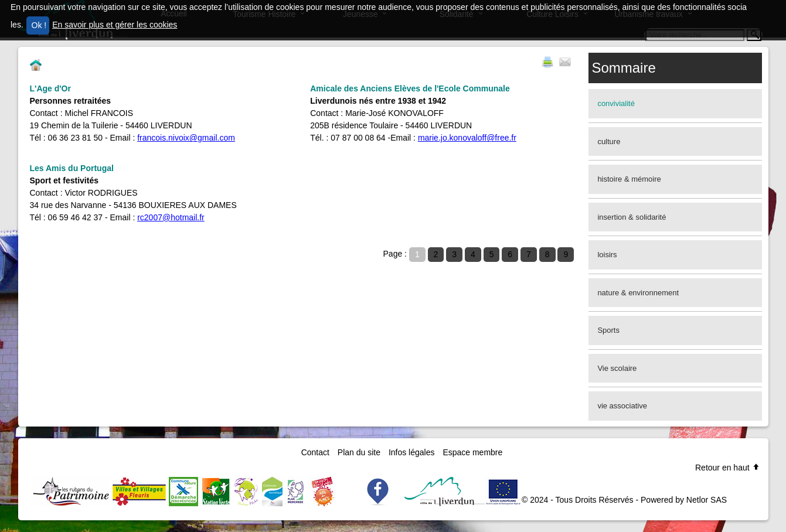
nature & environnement (638, 293)
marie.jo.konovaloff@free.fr (467, 138)
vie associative (622, 406)
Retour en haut (728, 468)
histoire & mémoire (629, 179)
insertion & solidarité (632, 217)
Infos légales (412, 452)
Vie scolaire (617, 368)
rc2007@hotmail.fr (171, 217)
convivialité (616, 103)
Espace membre (472, 452)
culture (609, 141)
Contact (315, 452)
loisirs (607, 255)
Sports (608, 330)
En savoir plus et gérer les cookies (115, 25)
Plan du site (359, 452)
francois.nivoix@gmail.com (186, 138)
